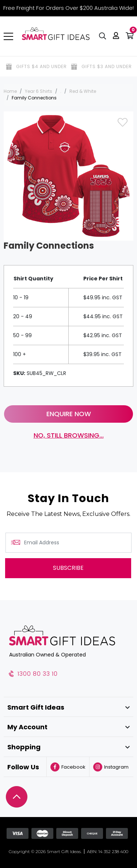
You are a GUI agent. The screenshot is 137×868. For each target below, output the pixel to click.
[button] (116, 36)
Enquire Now (69, 414)
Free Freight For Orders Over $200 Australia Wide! (68, 8)
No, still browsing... (69, 435)
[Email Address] (68, 543)
